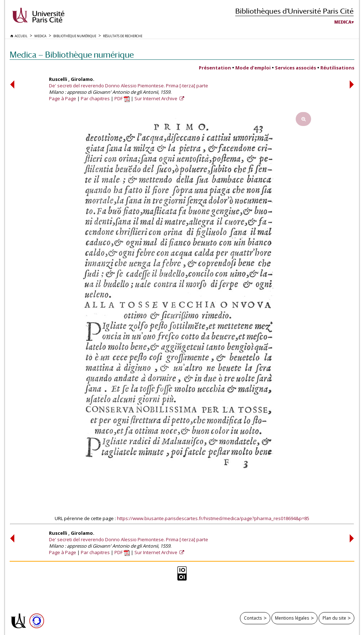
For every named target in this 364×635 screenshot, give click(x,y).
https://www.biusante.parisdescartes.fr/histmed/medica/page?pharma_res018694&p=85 (213, 518)
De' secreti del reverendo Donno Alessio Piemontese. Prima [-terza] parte (129, 86)
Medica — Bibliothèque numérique (72, 55)
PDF (122, 98)
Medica (343, 22)
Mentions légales (292, 618)
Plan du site (334, 618)
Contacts (253, 618)
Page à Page (63, 98)
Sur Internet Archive (156, 98)
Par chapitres (95, 98)
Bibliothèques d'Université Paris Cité (294, 11)
